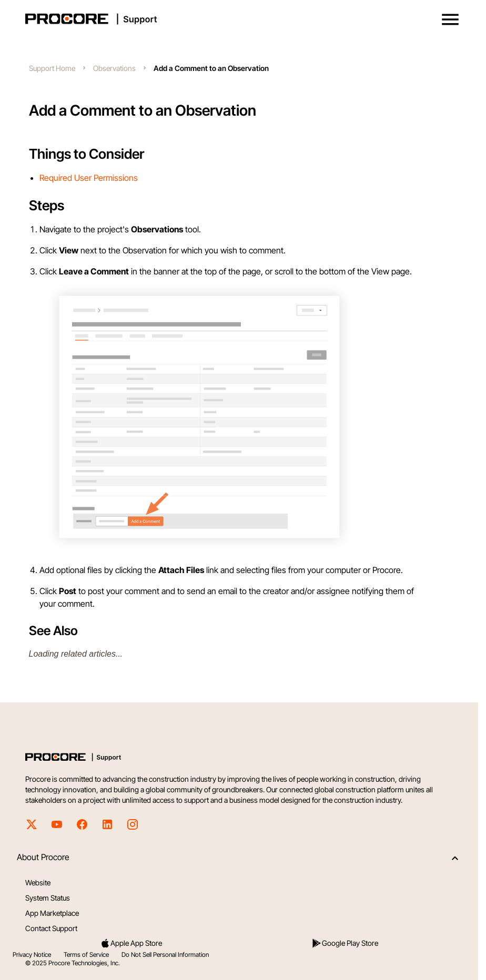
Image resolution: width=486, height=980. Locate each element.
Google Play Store (345, 943)
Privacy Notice (32, 955)
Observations (114, 68)
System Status (48, 898)
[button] (450, 19)
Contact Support (51, 928)
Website (38, 882)
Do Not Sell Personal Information (165, 955)
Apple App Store (131, 943)
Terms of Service (86, 955)
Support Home (52, 68)
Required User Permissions (89, 178)
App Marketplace (52, 913)
